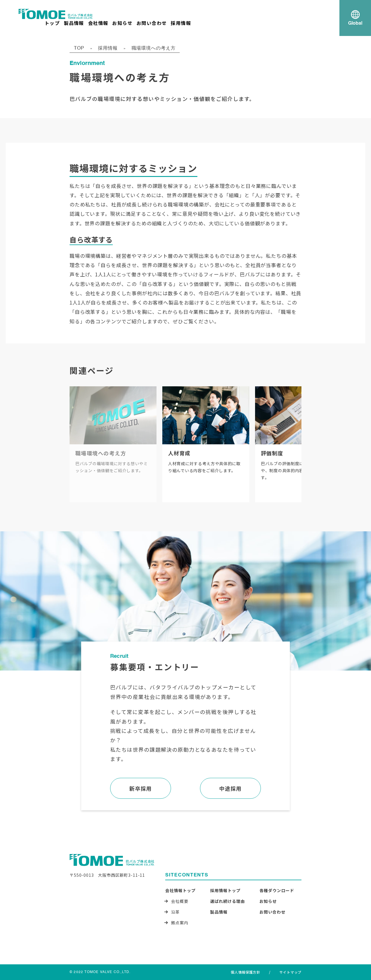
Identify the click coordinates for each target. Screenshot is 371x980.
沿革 (175, 912)
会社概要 (180, 901)
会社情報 (98, 23)
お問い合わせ (152, 23)
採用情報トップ (225, 890)
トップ (52, 23)
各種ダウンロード (277, 890)
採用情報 (181, 23)
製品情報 (74, 23)
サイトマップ (290, 972)
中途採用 (230, 788)
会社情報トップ (180, 890)
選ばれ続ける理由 (228, 901)
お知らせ (122, 23)
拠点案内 (180, 923)
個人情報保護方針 (245, 972)
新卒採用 (141, 788)
